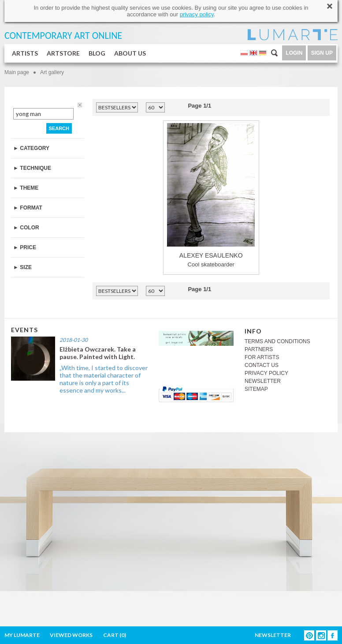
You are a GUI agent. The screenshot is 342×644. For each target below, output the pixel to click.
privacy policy (197, 14)
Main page (17, 72)
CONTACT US (262, 365)
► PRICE (25, 247)
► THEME (26, 188)
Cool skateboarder (211, 195)
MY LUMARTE (22, 635)
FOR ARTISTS (262, 357)
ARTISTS (25, 53)
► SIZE (22, 267)
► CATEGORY (31, 148)
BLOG (97, 53)
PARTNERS (259, 349)
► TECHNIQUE (32, 168)
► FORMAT (28, 208)
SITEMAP (256, 389)
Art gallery (52, 72)
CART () (115, 635)
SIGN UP (322, 53)
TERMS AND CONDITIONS (277, 341)
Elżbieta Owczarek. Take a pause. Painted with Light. (98, 353)
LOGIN (294, 53)
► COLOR (26, 228)
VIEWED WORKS (71, 635)
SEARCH (59, 128)
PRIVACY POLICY (266, 373)
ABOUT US (130, 53)
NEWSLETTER (263, 381)
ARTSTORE (63, 53)
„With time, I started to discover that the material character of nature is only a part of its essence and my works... (104, 379)
